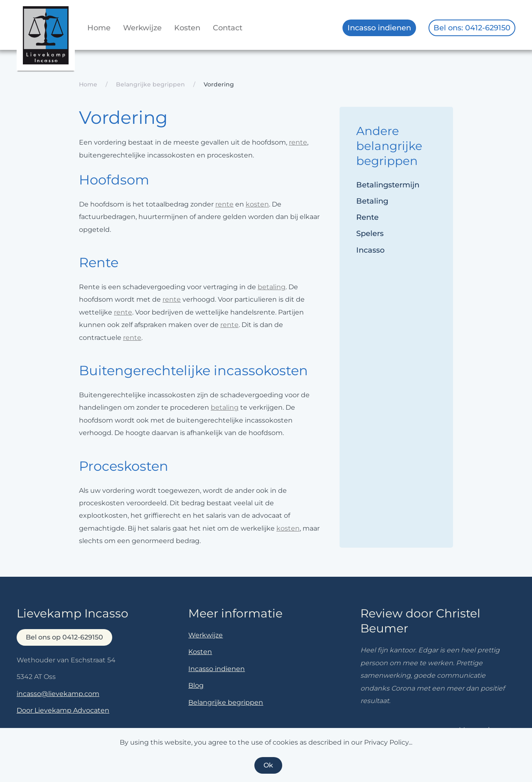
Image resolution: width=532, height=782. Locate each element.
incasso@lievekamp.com (58, 694)
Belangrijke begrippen (226, 702)
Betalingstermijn (388, 185)
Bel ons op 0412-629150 (64, 637)
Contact (228, 28)
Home (99, 28)
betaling (272, 287)
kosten (257, 204)
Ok (268, 765)
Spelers (370, 234)
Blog (196, 685)
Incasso (370, 250)
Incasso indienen (379, 28)
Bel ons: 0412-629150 (472, 28)
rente (298, 142)
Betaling (372, 201)
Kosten (187, 28)
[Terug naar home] (46, 38)
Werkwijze (142, 28)
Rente (367, 217)
